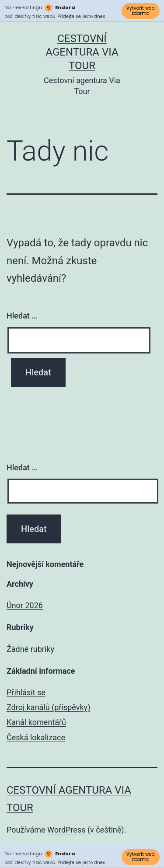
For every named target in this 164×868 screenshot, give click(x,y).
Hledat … (22, 316)
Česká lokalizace (36, 737)
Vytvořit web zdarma (140, 11)
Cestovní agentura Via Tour (82, 52)
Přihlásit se (26, 692)
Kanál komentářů (36, 722)
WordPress (66, 830)
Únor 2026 (25, 605)
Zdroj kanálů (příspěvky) (48, 707)
